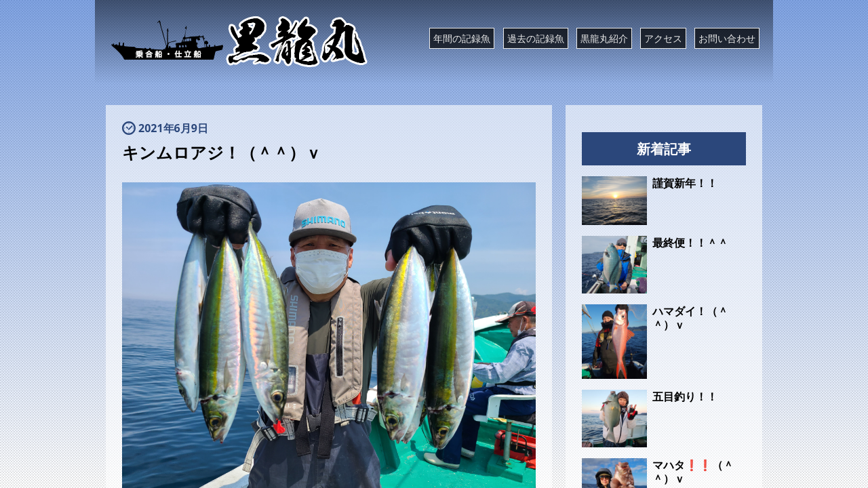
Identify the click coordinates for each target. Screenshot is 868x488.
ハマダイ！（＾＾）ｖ (690, 318)
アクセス (663, 38)
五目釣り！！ (685, 396)
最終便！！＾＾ (690, 243)
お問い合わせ (727, 38)
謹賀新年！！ (685, 183)
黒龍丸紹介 (604, 38)
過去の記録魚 (536, 38)
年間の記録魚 (462, 38)
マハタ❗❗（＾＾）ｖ (693, 472)
